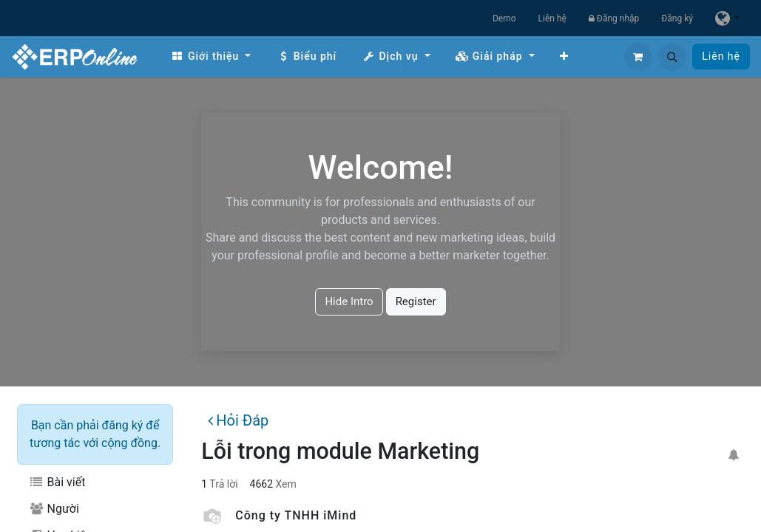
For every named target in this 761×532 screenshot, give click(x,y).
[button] (672, 57)
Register (416, 301)
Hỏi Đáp (238, 420)
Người (54, 509)
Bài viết (57, 482)
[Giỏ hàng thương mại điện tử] (638, 57)
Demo (504, 18)
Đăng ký (677, 18)
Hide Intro (349, 301)
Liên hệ (552, 18)
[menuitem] (211, 57)
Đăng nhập (614, 18)
